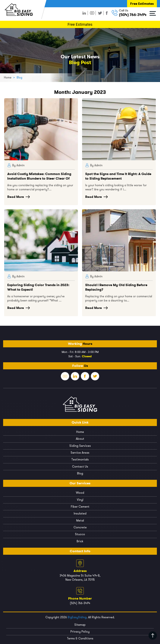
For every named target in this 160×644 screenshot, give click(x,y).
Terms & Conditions (80, 637)
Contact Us (80, 466)
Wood (80, 492)
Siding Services (80, 446)
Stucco (80, 533)
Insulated (80, 513)
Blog (80, 473)
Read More (19, 197)
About (80, 439)
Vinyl (80, 499)
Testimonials (80, 459)
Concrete (80, 527)
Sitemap (80, 624)
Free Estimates (142, 4)
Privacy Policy (80, 631)
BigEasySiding (77, 616)
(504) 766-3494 (133, 15)
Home (80, 432)
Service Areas (80, 452)
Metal (80, 520)
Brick (80, 540)
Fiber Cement (80, 506)
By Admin (16, 165)
